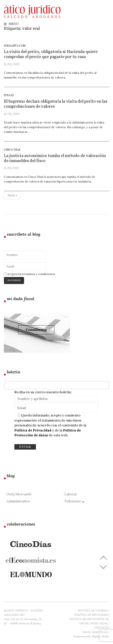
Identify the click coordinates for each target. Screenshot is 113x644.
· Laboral (70, 494)
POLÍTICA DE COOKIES (93, 610)
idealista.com (15, 46)
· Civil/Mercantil (18, 494)
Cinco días (12, 150)
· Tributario (73, 501)
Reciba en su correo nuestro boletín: (43, 392)
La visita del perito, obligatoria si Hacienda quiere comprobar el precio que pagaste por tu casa (51, 54)
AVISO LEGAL (99, 623)
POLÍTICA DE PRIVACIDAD (91, 615)
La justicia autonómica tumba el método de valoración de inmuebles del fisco (55, 158)
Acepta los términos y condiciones (29, 274)
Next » (12, 195)
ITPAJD (9, 95)
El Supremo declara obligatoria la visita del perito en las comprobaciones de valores (56, 104)
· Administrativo (17, 501)
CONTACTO (102, 628)
